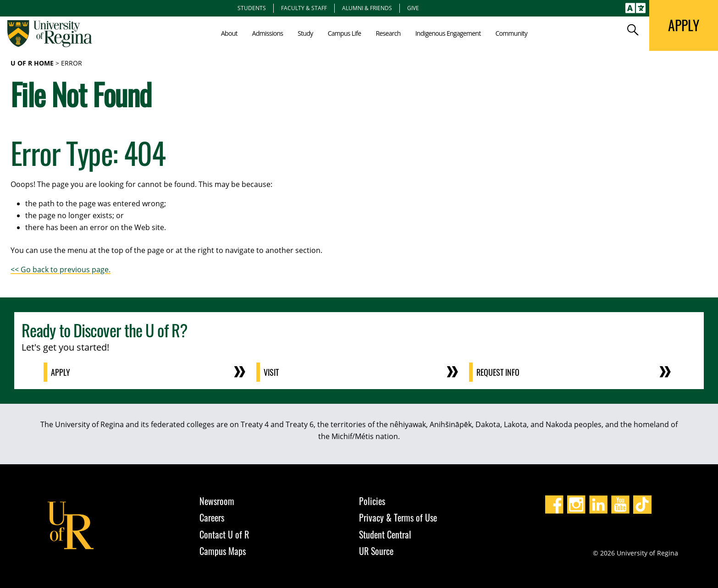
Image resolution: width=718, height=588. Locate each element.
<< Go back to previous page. (61, 269)
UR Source (376, 551)
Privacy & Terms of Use (398, 517)
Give (413, 8)
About (229, 33)
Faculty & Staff (304, 8)
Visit (271, 372)
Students (252, 8)
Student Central (385, 534)
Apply (61, 372)
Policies (372, 501)
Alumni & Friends (367, 8)
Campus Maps (223, 551)
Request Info (498, 372)
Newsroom (217, 501)
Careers (212, 517)
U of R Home (32, 63)
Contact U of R (224, 534)
